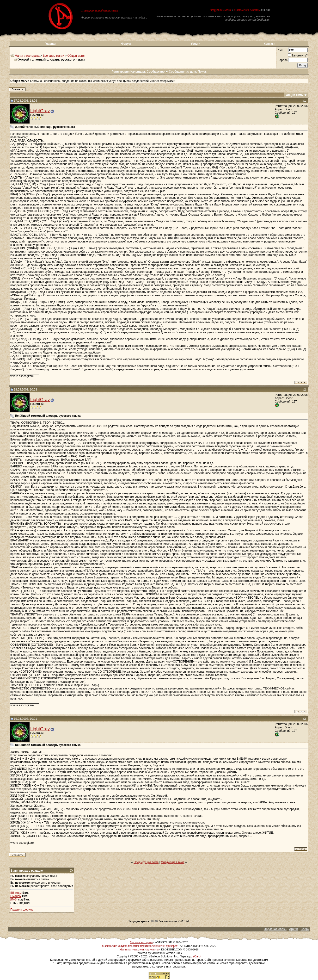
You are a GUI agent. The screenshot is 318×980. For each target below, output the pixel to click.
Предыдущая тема (146, 862)
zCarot (197, 956)
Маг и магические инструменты (139, 949)
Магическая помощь (247, 10)
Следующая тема (173, 862)
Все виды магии (53, 56)
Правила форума (22, 910)
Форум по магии (221, 10)
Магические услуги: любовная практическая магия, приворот (140, 946)
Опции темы (295, 95)
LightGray (40, 111)
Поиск (202, 72)
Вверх (305, 929)
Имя (280, 50)
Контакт (269, 44)
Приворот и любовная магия (100, 11)
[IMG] (14, 899)
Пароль (282, 60)
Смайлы (16, 896)
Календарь (138, 72)
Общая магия (76, 56)
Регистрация (120, 72)
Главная (50, 44)
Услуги (196, 44)
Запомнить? (298, 56)
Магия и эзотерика (27, 56)
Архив (294, 929)
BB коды (16, 893)
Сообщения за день (183, 72)
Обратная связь (275, 929)
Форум (126, 44)
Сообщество (157, 72)
